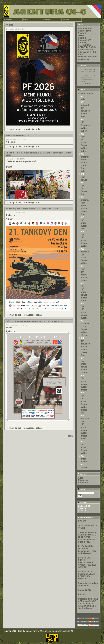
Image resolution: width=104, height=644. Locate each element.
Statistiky (83, 33)
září (82, 108)
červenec (85, 111)
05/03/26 (88, 83)
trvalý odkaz (15, 129)
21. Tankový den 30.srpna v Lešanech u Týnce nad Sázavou (87, 550)
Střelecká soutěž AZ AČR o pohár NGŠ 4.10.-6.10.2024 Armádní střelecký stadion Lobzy (88, 604)
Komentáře (84, 483)
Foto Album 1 (85, 45)
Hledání (81, 489)
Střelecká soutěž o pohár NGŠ (21, 161)
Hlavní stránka (85, 28)
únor (83, 168)
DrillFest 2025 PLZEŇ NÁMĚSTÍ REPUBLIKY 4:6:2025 (86, 575)
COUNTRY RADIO (87, 47)
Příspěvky (83, 480)
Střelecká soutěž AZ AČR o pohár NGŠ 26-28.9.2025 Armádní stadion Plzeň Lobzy (88, 537)
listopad (85, 105)
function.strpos (17, 2)
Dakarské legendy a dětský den (88, 584)
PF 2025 (82, 594)
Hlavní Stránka (10, 20)
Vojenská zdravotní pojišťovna (88, 58)
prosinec (85, 157)
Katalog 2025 (85, 40)
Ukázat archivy (85, 94)
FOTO (9, 167)
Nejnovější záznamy (85, 517)
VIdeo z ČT (12, 142)
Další (71, 436)
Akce (81, 478)
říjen (83, 137)
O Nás (26, 20)
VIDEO (9, 219)
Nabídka (82, 38)
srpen (84, 142)
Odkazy (66, 20)
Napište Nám (84, 31)
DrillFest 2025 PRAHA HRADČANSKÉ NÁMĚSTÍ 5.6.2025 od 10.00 (87, 562)
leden (83, 99)
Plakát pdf (11, 215)
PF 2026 (82, 521)
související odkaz (33, 129)
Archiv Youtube (86, 50)
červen (84, 145)
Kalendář (82, 66)
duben (84, 131)
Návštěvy (82, 502)
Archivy (81, 90)
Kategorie (82, 474)
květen (84, 114)
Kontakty (47, 20)
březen (84, 335)
